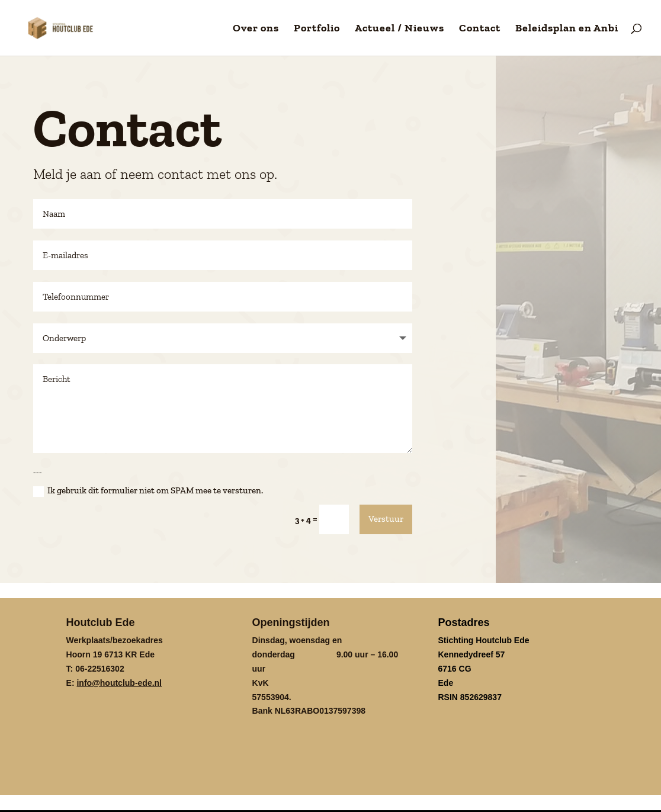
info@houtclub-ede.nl (119, 682)
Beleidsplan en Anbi (567, 29)
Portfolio (317, 29)
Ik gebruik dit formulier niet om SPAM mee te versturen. (148, 490)
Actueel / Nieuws (400, 29)
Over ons (256, 29)
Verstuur (386, 518)
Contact (480, 29)
